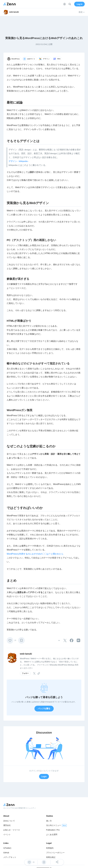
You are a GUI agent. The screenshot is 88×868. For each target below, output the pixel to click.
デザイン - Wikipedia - (19, 161)
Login (44, 776)
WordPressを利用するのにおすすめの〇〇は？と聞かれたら (35, 554)
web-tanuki (26, 654)
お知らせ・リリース (12, 830)
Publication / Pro (53, 830)
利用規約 (50, 848)
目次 (82, 12)
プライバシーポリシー (55, 853)
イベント (7, 834)
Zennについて (9, 821)
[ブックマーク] (21, 640)
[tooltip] (65, 641)
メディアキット (10, 857)
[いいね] (10, 640)
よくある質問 (52, 834)
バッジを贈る (44, 709)
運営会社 (7, 825)
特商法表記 (51, 857)
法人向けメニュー (54, 825)
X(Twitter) (7, 848)
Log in (80, 4)
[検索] (70, 4)
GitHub (6, 853)
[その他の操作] (59, 640)
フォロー (25, 673)
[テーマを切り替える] (65, 4)
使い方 (49, 821)
